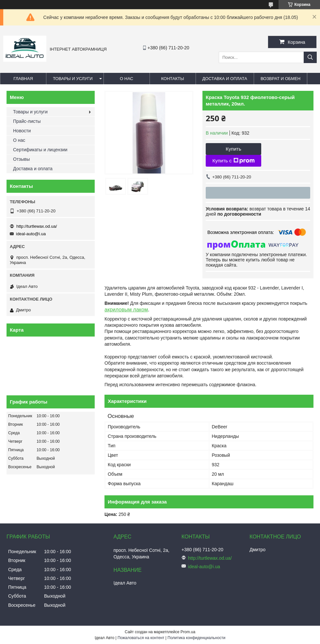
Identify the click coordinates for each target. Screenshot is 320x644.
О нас (127, 79)
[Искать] (310, 57)
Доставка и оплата (225, 79)
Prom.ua (188, 632)
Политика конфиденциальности (196, 638)
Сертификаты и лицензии (40, 150)
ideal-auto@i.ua (31, 234)
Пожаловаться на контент (141, 638)
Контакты (172, 79)
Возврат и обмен (280, 79)
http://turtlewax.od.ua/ (37, 226)
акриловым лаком (126, 310)
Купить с (233, 161)
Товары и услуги (73, 79)
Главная (23, 79)
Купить (233, 149)
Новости (22, 131)
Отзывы (21, 159)
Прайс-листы (27, 121)
